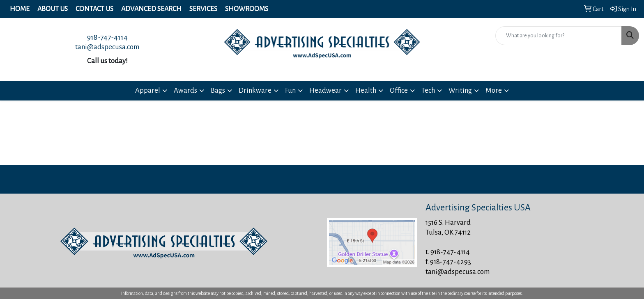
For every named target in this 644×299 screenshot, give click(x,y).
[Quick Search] (559, 36)
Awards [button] (185, 90)
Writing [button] (460, 90)
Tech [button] (428, 90)
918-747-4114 (107, 37)
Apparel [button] (148, 90)
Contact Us (94, 9)
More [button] (494, 90)
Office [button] (399, 90)
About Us (53, 9)
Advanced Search (151, 9)
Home (20, 9)
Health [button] (366, 90)
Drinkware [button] (255, 90)
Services (203, 9)
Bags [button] (218, 90)
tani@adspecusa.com (107, 47)
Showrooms (247, 9)
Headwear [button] (325, 90)
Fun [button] (290, 90)
